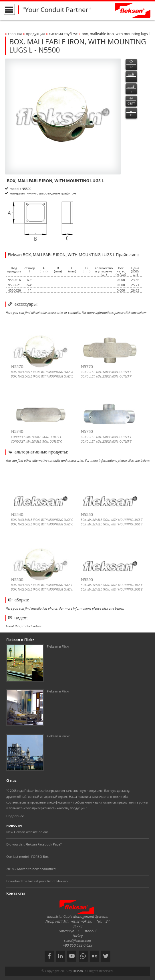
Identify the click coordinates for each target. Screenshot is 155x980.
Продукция (35, 34)
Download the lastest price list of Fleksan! (37, 881)
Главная (15, 34)
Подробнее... (16, 816)
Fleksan (78, 971)
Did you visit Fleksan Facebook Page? (34, 844)
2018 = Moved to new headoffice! (31, 869)
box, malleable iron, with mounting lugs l (116, 34)
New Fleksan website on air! (27, 832)
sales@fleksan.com (77, 940)
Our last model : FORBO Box (27, 857)
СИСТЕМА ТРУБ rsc (63, 34)
